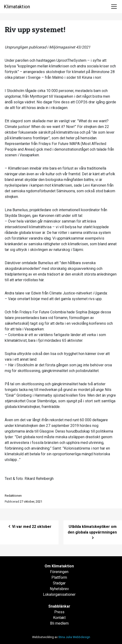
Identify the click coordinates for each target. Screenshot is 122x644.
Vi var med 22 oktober (29, 527)
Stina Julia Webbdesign (74, 637)
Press (59, 612)
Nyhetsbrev (59, 589)
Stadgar (59, 583)
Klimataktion (17, 7)
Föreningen (59, 572)
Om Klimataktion (59, 566)
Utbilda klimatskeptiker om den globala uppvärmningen (93, 532)
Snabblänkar (59, 606)
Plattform (59, 577)
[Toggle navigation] (114, 7)
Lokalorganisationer (59, 594)
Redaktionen (13, 496)
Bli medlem (59, 623)
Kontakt (59, 618)
